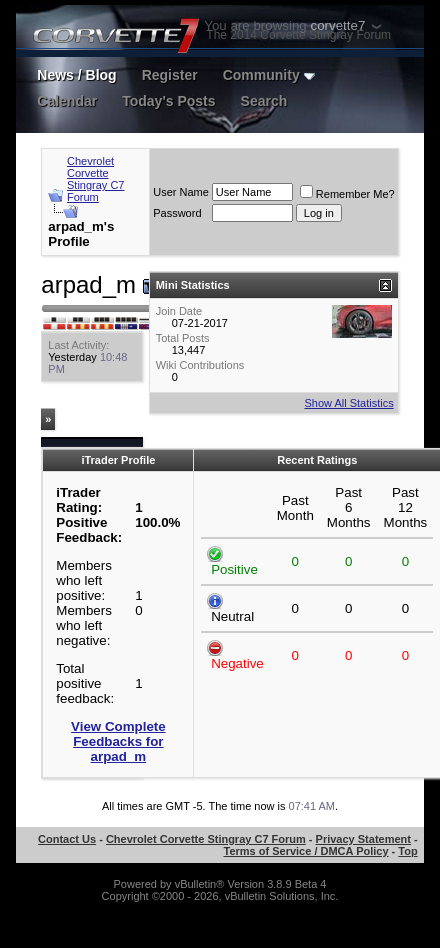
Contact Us (67, 839)
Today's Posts (168, 101)
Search (264, 101)
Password (177, 213)
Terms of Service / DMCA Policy (306, 851)
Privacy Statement (363, 839)
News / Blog (76, 75)
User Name (181, 192)
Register (170, 75)
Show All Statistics (348, 403)
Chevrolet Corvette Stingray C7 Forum (95, 179)
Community (269, 75)
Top (407, 851)
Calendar (67, 101)
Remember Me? (347, 194)
